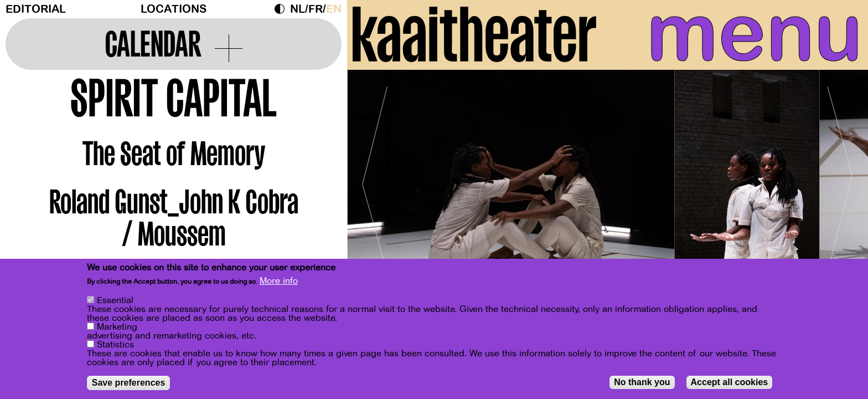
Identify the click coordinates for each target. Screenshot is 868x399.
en (334, 9)
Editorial (36, 9)
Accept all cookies (730, 382)
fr (316, 9)
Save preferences (129, 383)
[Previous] (375, 180)
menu (755, 33)
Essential (115, 300)
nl (298, 9)
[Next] (840, 180)
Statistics (115, 345)
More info (279, 281)
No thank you (642, 382)
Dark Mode (282, 9)
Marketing (117, 327)
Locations (174, 9)
